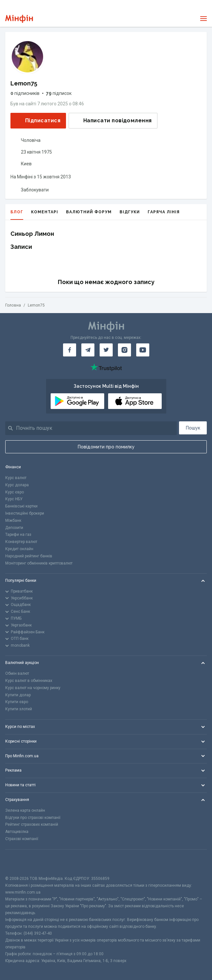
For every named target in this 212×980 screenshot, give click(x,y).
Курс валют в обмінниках (29, 681)
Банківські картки (21, 506)
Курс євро (15, 492)
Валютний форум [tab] (89, 212)
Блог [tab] (17, 215)
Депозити (14, 528)
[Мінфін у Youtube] (143, 350)
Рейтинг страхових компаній (32, 824)
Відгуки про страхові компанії (33, 818)
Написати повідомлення (112, 121)
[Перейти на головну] (19, 19)
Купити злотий (19, 709)
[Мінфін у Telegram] (88, 350)
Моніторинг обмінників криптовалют (39, 563)
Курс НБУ (14, 499)
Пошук (193, 428)
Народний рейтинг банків (29, 556)
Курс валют (16, 478)
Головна (13, 305)
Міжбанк (13, 520)
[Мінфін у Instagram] (124, 350)
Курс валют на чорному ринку (33, 688)
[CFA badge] (20, 862)
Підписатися (38, 121)
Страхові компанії (22, 839)
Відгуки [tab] (130, 212)
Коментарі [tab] (45, 212)
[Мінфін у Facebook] (70, 350)
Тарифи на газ (18, 535)
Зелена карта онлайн (25, 810)
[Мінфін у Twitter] (106, 350)
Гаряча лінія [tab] (164, 212)
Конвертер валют (21, 542)
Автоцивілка (17, 832)
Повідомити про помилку (106, 447)
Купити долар (18, 695)
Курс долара (17, 485)
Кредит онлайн (19, 549)
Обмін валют (17, 673)
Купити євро (17, 702)
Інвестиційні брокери (25, 513)
